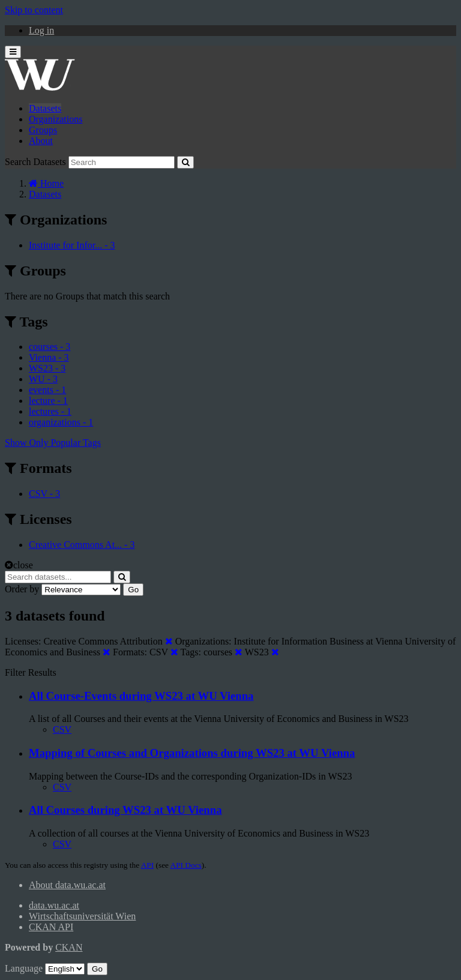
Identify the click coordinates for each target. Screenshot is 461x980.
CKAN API (51, 927)
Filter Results (31, 672)
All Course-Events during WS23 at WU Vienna (141, 696)
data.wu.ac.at (54, 905)
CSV (62, 729)
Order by (22, 589)
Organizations (56, 119)
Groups (43, 130)
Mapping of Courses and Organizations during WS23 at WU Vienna (192, 753)
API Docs (186, 865)
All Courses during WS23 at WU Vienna (125, 810)
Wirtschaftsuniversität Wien (82, 916)
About (41, 141)
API (147, 865)
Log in (41, 30)
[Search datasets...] (58, 577)
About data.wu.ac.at (67, 885)
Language (24, 968)
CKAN (69, 947)
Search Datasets (35, 162)
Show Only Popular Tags (53, 443)
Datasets (45, 108)
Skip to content (34, 10)
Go (133, 590)
